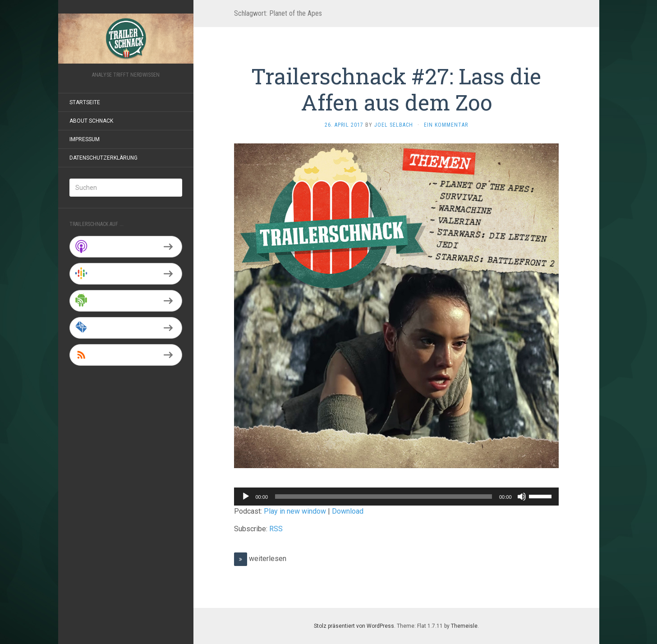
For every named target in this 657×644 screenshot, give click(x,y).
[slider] (384, 497)
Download (348, 511)
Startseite (85, 102)
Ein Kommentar (446, 125)
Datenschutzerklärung (103, 158)
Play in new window (295, 511)
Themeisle (464, 626)
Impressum (85, 139)
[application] (396, 497)
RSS (276, 529)
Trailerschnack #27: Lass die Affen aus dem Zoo (396, 89)
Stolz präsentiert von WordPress (354, 626)
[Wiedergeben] (246, 497)
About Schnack (91, 121)
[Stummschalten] (522, 497)
